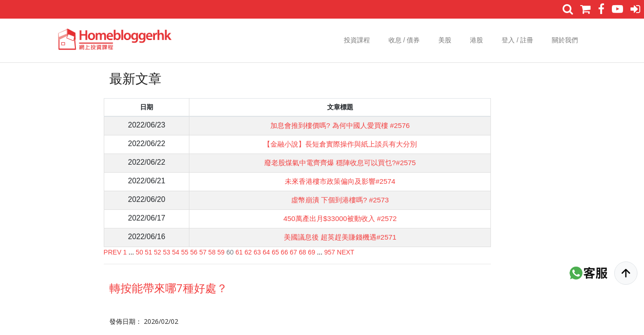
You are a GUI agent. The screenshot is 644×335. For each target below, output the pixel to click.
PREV (113, 252)
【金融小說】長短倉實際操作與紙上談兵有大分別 (338, 144)
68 (302, 252)
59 (221, 252)
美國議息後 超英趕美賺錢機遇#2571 (338, 237)
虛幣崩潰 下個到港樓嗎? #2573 (338, 200)
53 (167, 252)
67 (294, 252)
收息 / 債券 (404, 40)
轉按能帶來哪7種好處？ (168, 288)
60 (230, 252)
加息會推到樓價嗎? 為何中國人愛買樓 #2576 (338, 125)
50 (140, 252)
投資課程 (357, 40)
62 (248, 252)
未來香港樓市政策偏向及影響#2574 (338, 181)
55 (185, 252)
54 (176, 252)
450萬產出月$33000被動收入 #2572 (338, 218)
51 (148, 252)
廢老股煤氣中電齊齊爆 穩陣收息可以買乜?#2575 (338, 163)
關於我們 (565, 40)
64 (266, 252)
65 (275, 252)
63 (257, 252)
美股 (445, 40)
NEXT (345, 252)
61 (239, 252)
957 (330, 252)
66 (284, 252)
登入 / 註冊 (517, 40)
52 (158, 252)
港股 (476, 40)
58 (212, 252)
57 (203, 252)
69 (312, 252)
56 (194, 252)
